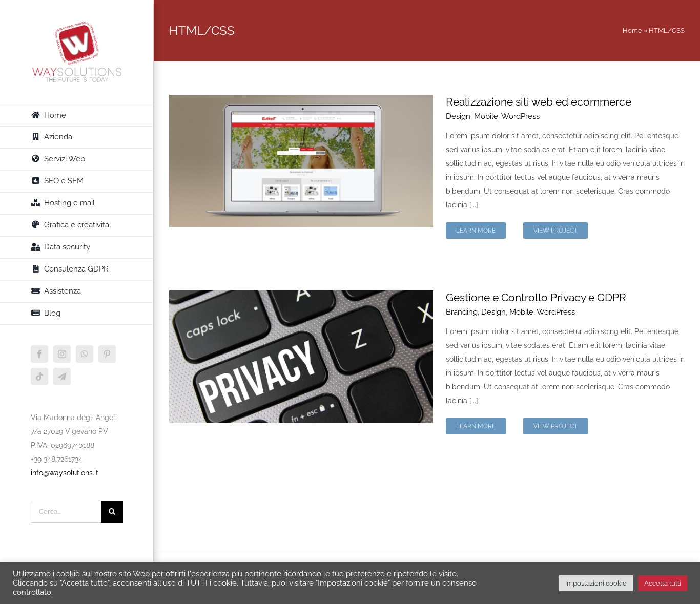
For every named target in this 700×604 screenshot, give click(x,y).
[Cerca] (112, 512)
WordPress (520, 116)
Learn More (476, 231)
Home (632, 30)
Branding (462, 312)
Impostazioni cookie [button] (596, 583)
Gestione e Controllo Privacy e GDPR (536, 297)
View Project (555, 231)
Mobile (486, 116)
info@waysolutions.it (65, 473)
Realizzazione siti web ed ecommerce (539, 102)
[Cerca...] (66, 512)
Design (458, 116)
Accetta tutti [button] (663, 583)
